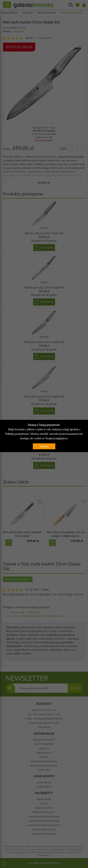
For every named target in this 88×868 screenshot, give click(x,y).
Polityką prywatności (17, 434)
